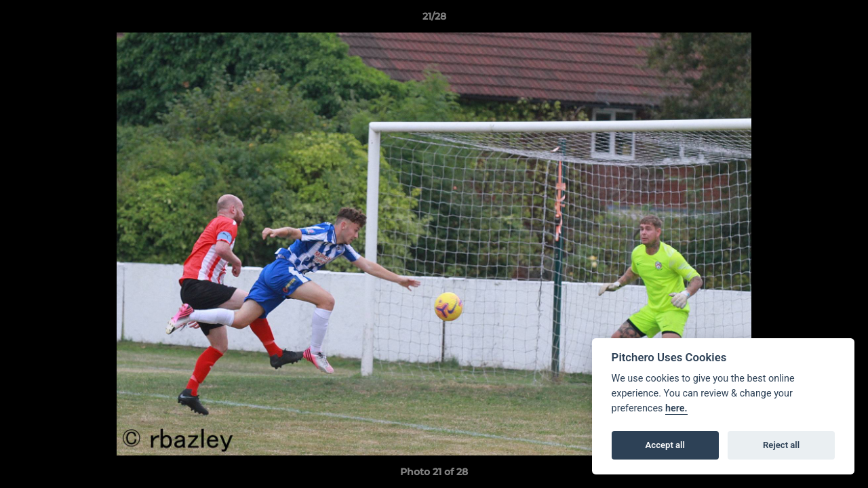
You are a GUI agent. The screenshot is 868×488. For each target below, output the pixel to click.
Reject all (781, 445)
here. (676, 408)
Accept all (665, 445)
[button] (844, 20)
